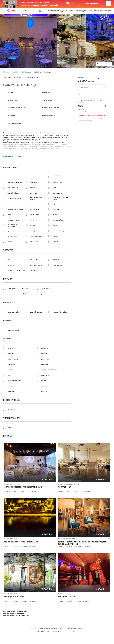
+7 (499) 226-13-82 (27, 11)
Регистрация (106, 11)
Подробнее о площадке (12, 156)
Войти (96, 11)
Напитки (8, 303)
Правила (8, 279)
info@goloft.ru (58, 632)
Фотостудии (81, 11)
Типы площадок (12, 418)
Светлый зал (65, 487)
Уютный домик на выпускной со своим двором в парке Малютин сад (82, 543)
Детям (90, 11)
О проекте (32, 628)
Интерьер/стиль (12, 400)
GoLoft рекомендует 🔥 (58, 11)
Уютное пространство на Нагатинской (23, 487)
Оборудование (11, 167)
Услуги (7, 339)
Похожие (8, 436)
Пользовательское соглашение (51, 628)
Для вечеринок (22, 611)
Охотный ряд (24, 615)
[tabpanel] (30, 463)
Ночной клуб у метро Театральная (21, 542)
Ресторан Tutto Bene (14, 597)
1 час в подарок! (91, 4)
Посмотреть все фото (104, 64)
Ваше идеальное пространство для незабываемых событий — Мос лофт (40, 4)
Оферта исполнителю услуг (76, 628)
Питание (8, 321)
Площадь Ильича (67, 597)
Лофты (72, 11)
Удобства (8, 250)
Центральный (19, 613)
